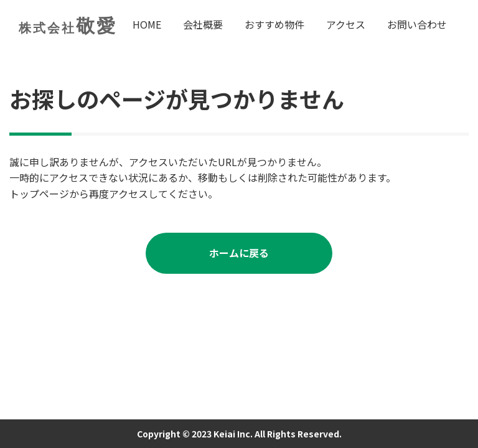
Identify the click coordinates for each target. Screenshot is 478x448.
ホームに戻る (239, 253)
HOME (147, 24)
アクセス (346, 24)
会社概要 (203, 24)
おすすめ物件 (274, 24)
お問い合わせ (417, 24)
